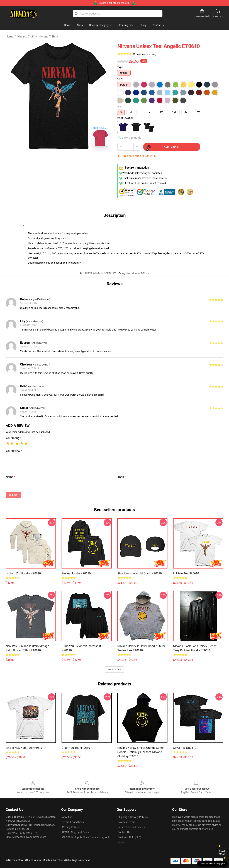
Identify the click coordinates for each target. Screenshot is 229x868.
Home (9, 36)
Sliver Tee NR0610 (185, 748)
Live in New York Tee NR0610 (24, 748)
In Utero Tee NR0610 (186, 573)
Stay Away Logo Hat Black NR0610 (140, 573)
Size (120, 107)
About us (67, 817)
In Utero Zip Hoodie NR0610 (23, 573)
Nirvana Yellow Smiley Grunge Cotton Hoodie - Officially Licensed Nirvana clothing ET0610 (141, 752)
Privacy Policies (71, 827)
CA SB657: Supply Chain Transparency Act (86, 837)
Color (120, 79)
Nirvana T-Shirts (49, 36)
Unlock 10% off (222, 852)
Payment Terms (126, 822)
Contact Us (124, 832)
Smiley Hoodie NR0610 (76, 573)
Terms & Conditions (73, 822)
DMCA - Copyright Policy (76, 832)
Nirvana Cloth (26, 36)
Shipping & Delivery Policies (133, 817)
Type (120, 67)
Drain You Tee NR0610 (76, 748)
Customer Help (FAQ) (129, 837)
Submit (13, 495)
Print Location (125, 118)
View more (115, 669)
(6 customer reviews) (145, 54)
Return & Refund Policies (131, 827)
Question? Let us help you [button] (212, 864)
